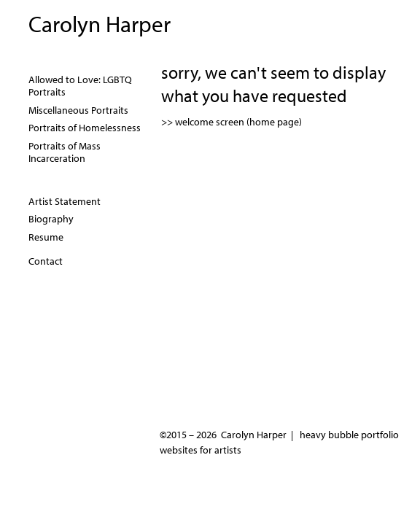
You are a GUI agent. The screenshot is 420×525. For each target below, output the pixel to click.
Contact (46, 261)
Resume (46, 237)
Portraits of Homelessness (85, 128)
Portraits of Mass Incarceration (65, 152)
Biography (51, 219)
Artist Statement (65, 201)
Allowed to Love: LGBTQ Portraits (80, 86)
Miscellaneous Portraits (78, 110)
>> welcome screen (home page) (232, 122)
